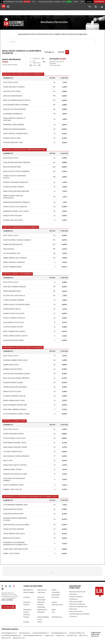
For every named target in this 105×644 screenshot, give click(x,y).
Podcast (26, 617)
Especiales (41, 602)
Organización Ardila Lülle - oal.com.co (96, 634)
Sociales (26, 622)
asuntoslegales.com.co (9, 633)
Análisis (54, 590)
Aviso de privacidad (76, 602)
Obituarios (41, 612)
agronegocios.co (25, 633)
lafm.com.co (83, 635)
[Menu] (8, 6)
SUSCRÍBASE (99, 2)
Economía (55, 597)
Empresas (27, 602)
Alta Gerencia (42, 590)
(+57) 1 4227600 (7, 600)
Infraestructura (42, 610)
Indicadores (27, 610)
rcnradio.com (60, 635)
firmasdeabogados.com (59, 633)
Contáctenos (74, 599)
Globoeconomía (57, 605)
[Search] (90, 7)
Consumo (27, 597)
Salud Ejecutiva (57, 617)
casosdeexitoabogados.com (11, 635)
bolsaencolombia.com (77, 633)
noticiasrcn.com (72, 635)
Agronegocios (28, 590)
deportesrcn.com (19, 638)
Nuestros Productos (76, 597)
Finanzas (26, 605)
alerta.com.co (6, 638)
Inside (54, 610)
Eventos (54, 602)
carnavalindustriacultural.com (33, 635)
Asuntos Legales (29, 592)
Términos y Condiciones (77, 604)
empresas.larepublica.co (41, 633)
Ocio (53, 612)
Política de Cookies (76, 611)
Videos (40, 622)
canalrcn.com (49, 635)
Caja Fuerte (41, 592)
